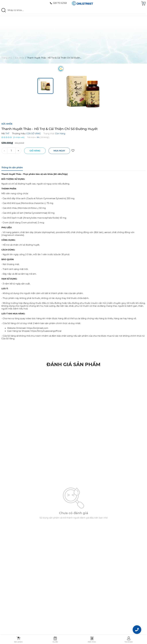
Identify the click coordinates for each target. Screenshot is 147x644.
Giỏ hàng (35, 151)
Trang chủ (7, 59)
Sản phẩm (18, 642)
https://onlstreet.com (37, 328)
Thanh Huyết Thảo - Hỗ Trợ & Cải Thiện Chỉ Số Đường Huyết (58, 59)
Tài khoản (129, 642)
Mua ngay (59, 151)
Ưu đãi (55, 642)
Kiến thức (92, 642)
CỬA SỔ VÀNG (34, 134)
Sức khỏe (20, 59)
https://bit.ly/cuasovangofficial (46, 331)
